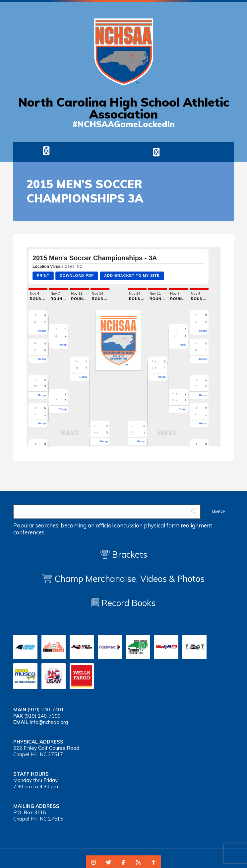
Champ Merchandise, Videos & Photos (129, 579)
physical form (162, 525)
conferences (29, 532)
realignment (196, 525)
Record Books (123, 603)
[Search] (107, 512)
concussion (128, 525)
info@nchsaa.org (49, 722)
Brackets (124, 554)
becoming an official (87, 525)
